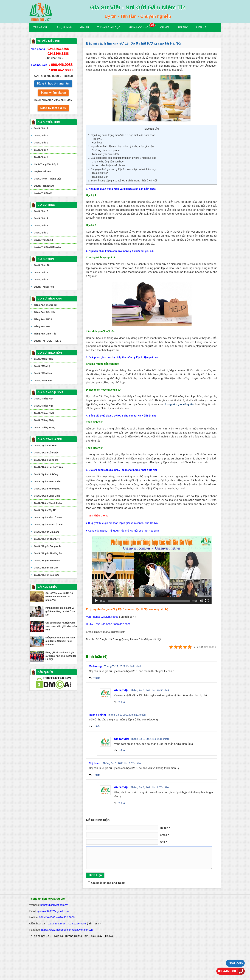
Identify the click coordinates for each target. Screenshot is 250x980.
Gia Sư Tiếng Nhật (44, 413)
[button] (152, 570)
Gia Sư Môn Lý (42, 366)
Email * (164, 835)
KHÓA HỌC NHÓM (140, 27)
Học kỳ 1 (97, 139)
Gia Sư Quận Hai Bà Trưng (49, 467)
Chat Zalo (235, 963)
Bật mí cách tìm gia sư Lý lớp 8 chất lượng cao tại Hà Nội (134, 43)
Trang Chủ (41, 27)
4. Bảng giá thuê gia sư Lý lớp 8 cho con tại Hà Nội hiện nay (122, 169)
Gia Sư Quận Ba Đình (46, 446)
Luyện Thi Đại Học (44, 287)
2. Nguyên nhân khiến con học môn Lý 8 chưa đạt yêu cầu (121, 146)
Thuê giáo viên (100, 177)
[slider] (149, 601)
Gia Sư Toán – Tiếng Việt (47, 179)
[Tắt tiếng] (201, 601)
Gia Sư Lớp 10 (42, 265)
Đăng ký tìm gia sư (53, 93)
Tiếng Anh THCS (43, 319)
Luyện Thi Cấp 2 (43, 193)
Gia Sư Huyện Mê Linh (46, 568)
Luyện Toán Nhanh (44, 186)
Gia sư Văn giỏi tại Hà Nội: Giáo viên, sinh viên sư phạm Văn (60, 597)
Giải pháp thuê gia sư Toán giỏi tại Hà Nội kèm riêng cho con (60, 641)
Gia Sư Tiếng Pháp (44, 420)
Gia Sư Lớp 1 (41, 128)
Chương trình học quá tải (106, 150)
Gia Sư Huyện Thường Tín (48, 553)
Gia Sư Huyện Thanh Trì (47, 539)
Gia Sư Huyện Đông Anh (47, 546)
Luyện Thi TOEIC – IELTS (48, 341)
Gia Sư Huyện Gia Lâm (46, 532)
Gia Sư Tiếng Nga (44, 406)
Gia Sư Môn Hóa (43, 373)
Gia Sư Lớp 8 (41, 226)
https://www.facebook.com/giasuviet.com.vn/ (67, 930)
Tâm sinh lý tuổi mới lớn (105, 154)
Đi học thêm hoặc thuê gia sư (108, 165)
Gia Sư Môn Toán (43, 359)
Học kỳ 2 (97, 143)
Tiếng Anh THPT (43, 326)
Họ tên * (165, 828)
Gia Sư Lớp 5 (41, 157)
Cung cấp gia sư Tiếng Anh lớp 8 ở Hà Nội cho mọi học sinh (123, 531)
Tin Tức (183, 27)
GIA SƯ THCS (46, 205)
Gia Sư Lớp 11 (42, 272)
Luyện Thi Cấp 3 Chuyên (47, 247)
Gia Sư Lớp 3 (41, 143)
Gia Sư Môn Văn (43, 381)
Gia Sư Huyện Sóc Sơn (47, 575)
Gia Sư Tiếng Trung (45, 427)
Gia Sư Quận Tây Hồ (45, 510)
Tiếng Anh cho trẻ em (46, 305)
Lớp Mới (164, 27)
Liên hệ (201, 27)
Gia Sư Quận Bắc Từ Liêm (48, 517)
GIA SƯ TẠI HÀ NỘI (50, 439)
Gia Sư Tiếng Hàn (44, 399)
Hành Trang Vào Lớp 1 (46, 164)
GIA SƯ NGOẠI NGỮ (50, 392)
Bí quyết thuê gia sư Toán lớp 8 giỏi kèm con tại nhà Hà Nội (123, 523)
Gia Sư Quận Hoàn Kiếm (47, 481)
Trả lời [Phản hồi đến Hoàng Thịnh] (97, 726)
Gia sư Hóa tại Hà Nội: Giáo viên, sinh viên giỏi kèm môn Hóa (61, 626)
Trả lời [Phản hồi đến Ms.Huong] (97, 678)
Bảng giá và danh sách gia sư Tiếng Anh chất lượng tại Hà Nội (61, 656)
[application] (152, 570)
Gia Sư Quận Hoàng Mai (47, 489)
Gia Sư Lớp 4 (41, 150)
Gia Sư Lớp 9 (41, 233)
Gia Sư (85, 27)
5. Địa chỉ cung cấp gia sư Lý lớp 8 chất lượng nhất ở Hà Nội (122, 181)
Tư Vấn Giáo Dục (109, 27)
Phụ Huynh (64, 27)
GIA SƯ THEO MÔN (50, 353)
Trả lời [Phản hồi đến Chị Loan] (97, 775)
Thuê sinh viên (100, 173)
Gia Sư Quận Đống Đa (46, 460)
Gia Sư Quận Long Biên (47, 496)
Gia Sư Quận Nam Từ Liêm (49, 525)
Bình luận (95, 875)
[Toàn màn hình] (207, 601)
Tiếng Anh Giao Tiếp (45, 334)
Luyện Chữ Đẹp (43, 171)
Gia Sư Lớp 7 (41, 218)
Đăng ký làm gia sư (53, 108)
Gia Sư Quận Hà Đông (46, 474)
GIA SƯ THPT (46, 259)
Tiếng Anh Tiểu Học (45, 312)
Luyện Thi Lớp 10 (43, 240)
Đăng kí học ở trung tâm (53, 84)
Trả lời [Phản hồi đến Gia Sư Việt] (122, 702)
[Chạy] (96, 601)
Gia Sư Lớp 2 (41, 136)
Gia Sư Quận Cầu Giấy (46, 453)
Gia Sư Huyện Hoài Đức (47, 561)
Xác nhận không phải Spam (107, 883)
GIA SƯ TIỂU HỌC (49, 122)
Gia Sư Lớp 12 (42, 280)
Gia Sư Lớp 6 (41, 211)
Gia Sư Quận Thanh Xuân (48, 503)
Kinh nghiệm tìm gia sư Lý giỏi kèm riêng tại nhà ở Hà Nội (60, 611)
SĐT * (164, 842)
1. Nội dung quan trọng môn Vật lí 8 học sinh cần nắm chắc (122, 135)
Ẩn (157, 129)
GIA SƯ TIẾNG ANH (50, 299)
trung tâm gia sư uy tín (179, 404)
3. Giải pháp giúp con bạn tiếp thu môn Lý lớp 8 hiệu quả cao (122, 158)
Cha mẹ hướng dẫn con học (108, 162)
